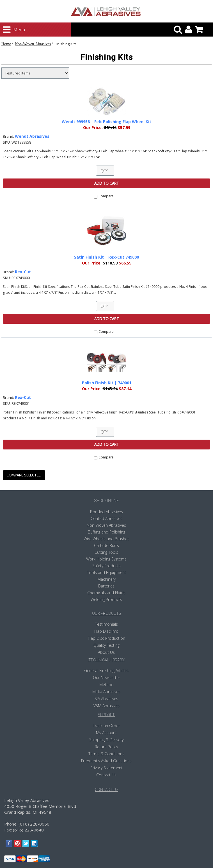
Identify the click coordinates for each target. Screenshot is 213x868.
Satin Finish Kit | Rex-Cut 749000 (106, 257)
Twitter (26, 843)
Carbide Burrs (106, 545)
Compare (106, 196)
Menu (9, 30)
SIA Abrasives (106, 699)
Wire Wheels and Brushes (106, 539)
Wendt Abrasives (32, 136)
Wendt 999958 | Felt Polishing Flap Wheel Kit (106, 122)
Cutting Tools (106, 552)
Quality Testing (106, 645)
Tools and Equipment (106, 572)
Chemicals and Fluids (106, 593)
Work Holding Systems (106, 559)
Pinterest (18, 843)
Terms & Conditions (106, 754)
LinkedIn (34, 843)
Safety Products (106, 566)
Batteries (106, 586)
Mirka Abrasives (106, 692)
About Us (106, 652)
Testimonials (106, 624)
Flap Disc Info (106, 631)
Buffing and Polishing (106, 532)
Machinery (106, 579)
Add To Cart (107, 183)
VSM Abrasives (106, 706)
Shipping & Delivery (106, 740)
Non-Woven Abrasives (33, 44)
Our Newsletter (106, 678)
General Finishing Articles (106, 671)
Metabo (106, 685)
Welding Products (106, 599)
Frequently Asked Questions (106, 761)
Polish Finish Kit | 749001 (107, 383)
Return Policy (106, 747)
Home (6, 44)
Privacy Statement (106, 768)
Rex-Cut (23, 272)
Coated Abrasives (106, 518)
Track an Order (106, 726)
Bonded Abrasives (106, 512)
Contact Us (106, 775)
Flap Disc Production (106, 638)
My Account (106, 733)
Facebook (9, 843)
